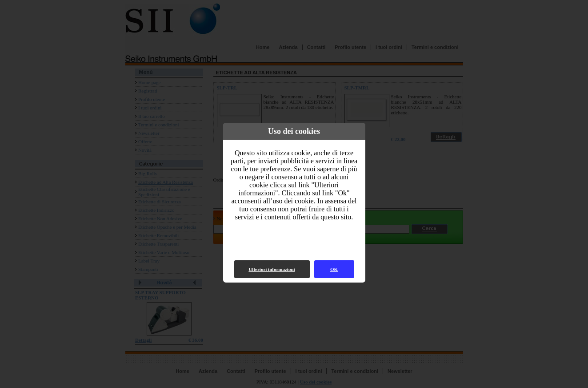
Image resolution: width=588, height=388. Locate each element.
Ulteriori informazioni (272, 269)
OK (334, 269)
